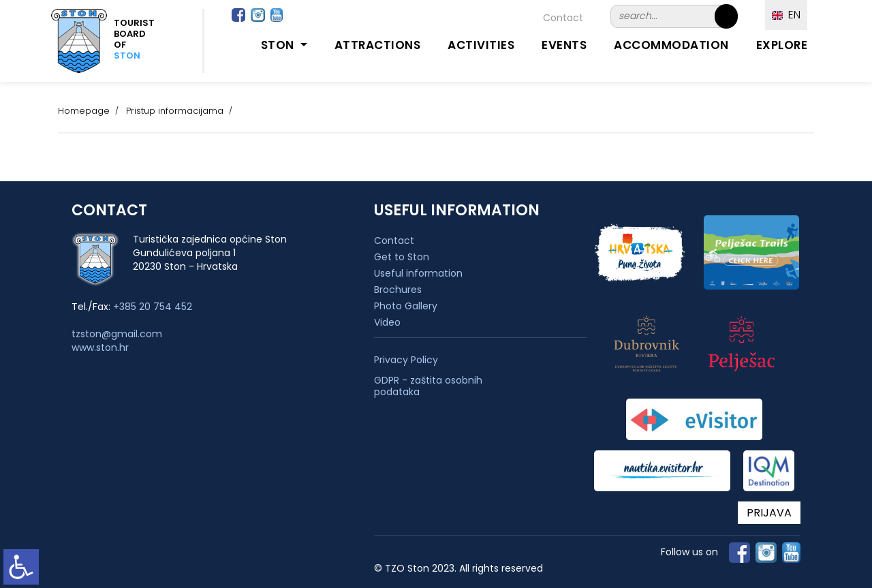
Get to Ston (402, 257)
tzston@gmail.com (117, 334)
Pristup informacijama (175, 111)
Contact (563, 18)
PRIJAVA (769, 513)
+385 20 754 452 (153, 307)
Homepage (84, 111)
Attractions (378, 45)
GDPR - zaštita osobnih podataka (428, 386)
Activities (481, 45)
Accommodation (671, 45)
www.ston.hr (100, 347)
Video (387, 322)
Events (564, 45)
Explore (782, 45)
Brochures (398, 290)
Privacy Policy (406, 360)
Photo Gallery (406, 306)
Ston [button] (279, 45)
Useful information (418, 273)
